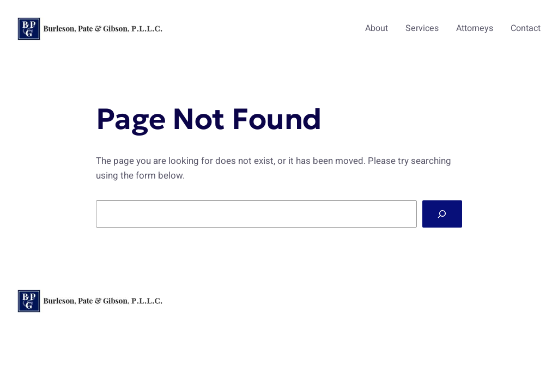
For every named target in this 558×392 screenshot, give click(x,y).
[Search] (442, 214)
